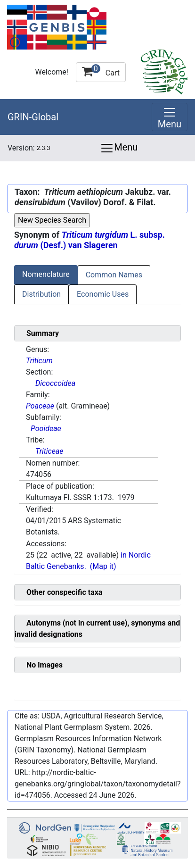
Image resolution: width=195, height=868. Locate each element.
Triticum (39, 361)
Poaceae (40, 406)
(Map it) (103, 566)
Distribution (41, 294)
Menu (119, 148)
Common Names (114, 275)
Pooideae (46, 429)
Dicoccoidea (55, 383)
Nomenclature (46, 274)
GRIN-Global (33, 117)
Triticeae (49, 451)
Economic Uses (103, 294)
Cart (101, 71)
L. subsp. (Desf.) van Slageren (89, 240)
